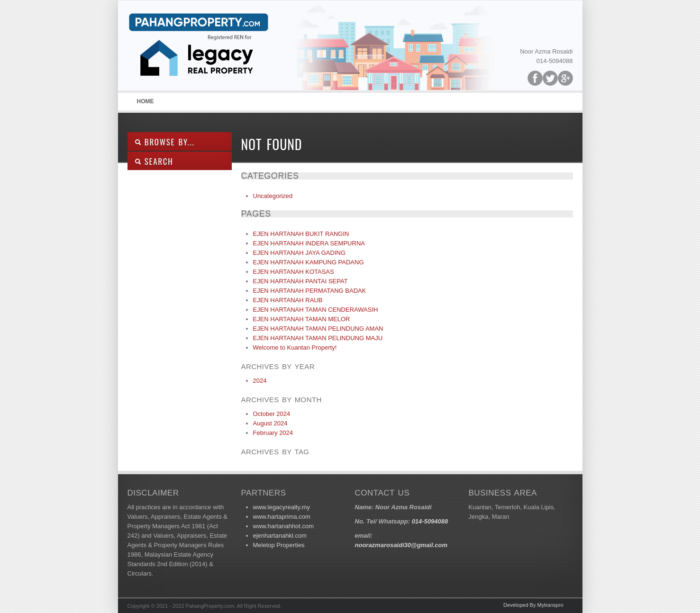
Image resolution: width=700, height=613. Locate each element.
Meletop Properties (279, 545)
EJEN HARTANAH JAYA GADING (300, 253)
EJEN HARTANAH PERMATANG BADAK (310, 291)
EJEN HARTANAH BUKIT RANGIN (301, 234)
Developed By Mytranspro (533, 605)
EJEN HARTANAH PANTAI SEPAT (300, 281)
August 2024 (270, 423)
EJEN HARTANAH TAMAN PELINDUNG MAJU (318, 338)
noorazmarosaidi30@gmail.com (401, 545)
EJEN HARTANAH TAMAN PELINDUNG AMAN (318, 329)
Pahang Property (199, 48)
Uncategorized (273, 196)
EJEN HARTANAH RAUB (288, 300)
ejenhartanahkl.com (280, 536)
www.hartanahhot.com (284, 526)
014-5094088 (430, 521)
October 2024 (272, 414)
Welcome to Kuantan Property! (295, 347)
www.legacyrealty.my (282, 507)
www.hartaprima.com (282, 517)
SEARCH (154, 161)
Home (145, 101)
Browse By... (165, 142)
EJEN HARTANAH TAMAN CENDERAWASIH (316, 310)
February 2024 (273, 433)
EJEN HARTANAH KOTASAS (294, 272)
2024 (260, 381)
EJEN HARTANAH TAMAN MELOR (302, 319)
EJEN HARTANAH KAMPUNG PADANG (309, 262)
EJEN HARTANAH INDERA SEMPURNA (309, 243)
